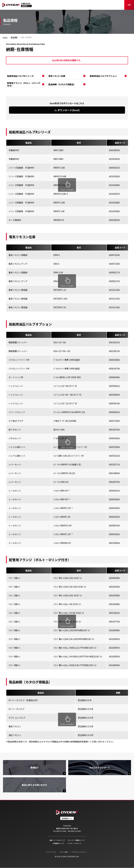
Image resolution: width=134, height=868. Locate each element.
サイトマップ (51, 852)
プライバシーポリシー (80, 852)
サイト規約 (64, 852)
